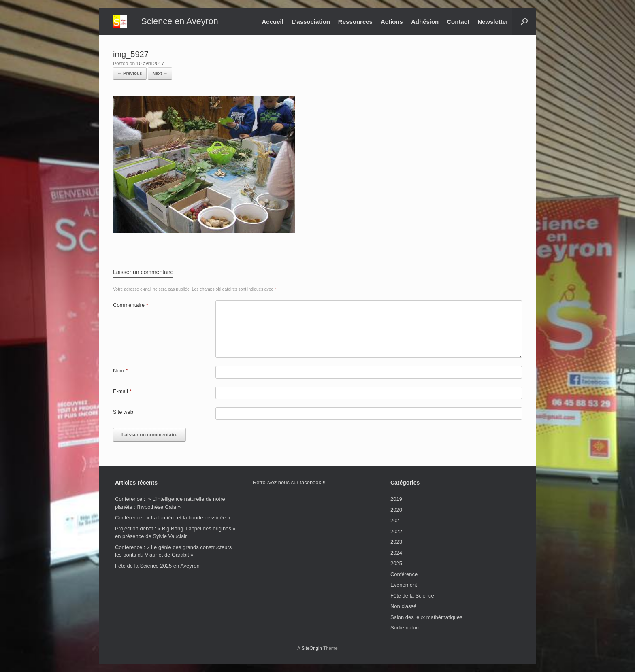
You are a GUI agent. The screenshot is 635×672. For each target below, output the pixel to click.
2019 (396, 499)
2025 (396, 563)
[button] (524, 21)
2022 (396, 531)
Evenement (404, 585)
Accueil (272, 22)
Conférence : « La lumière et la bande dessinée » (173, 518)
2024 (396, 553)
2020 (396, 510)
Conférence (404, 574)
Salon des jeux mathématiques (426, 617)
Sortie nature (405, 628)
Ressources (355, 22)
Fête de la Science (412, 596)
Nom (120, 371)
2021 (396, 520)
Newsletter (493, 22)
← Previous (130, 73)
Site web (123, 412)
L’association (311, 22)
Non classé (403, 606)
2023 (396, 542)
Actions (392, 22)
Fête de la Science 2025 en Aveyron (157, 566)
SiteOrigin (312, 648)
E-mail (122, 391)
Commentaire (131, 305)
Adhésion (425, 22)
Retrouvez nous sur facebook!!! (289, 482)
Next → (160, 73)
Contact (458, 22)
